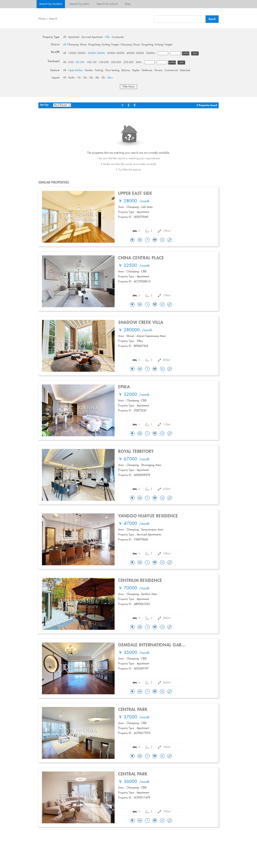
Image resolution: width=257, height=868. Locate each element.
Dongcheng (94, 45)
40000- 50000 (135, 53)
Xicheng (106, 45)
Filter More (128, 87)
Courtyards (118, 37)
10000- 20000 (77, 53)
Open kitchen (75, 70)
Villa (107, 37)
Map (128, 4)
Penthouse (147, 70)
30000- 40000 (116, 53)
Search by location (51, 4)
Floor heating (112, 70)
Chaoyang (73, 45)
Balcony (126, 70)
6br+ (110, 78)
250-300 (128, 62)
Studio (72, 78)
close (253, 4)
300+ (139, 62)
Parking (99, 70)
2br (85, 78)
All (65, 37)
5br (103, 78)
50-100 (80, 62)
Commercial (171, 70)
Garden (89, 70)
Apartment (74, 37)
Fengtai (115, 45)
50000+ (151, 53)
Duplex (136, 70)
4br (97, 78)
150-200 (104, 62)
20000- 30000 (96, 53)
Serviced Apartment (92, 37)
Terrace (158, 70)
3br (91, 78)
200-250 (116, 62)
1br (79, 78)
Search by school (107, 4)
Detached (185, 70)
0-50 (71, 62)
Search (53, 19)
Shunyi (83, 45)
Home (42, 19)
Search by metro (79, 4)
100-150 (91, 62)
